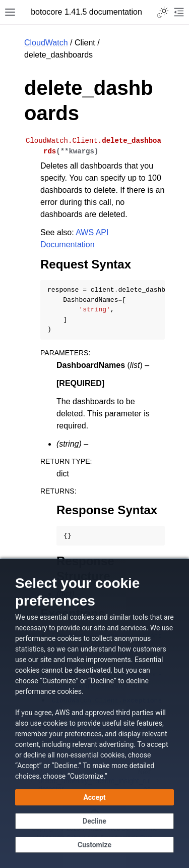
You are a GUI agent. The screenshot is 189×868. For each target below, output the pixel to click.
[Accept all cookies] (94, 797)
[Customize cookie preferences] (94, 845)
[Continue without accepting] (94, 821)
